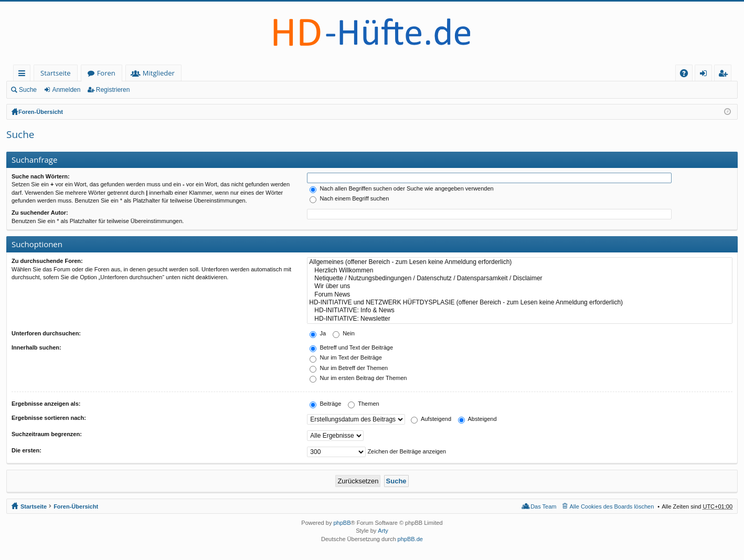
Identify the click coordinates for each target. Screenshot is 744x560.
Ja (318, 333)
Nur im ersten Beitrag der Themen (358, 378)
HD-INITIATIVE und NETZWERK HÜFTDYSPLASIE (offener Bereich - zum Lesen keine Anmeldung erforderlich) (520, 303)
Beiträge (325, 404)
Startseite (56, 73)
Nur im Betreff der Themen (349, 368)
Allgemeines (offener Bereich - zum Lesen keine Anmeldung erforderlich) (520, 262)
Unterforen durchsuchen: (46, 333)
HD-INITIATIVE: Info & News (520, 310)
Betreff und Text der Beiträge (351, 347)
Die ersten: (26, 450)
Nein (344, 333)
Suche (28, 90)
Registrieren (113, 90)
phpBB (342, 523)
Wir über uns (520, 286)
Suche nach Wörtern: (41, 176)
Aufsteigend (431, 419)
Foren (106, 73)
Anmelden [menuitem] (706, 75)
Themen (363, 404)
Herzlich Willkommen (520, 271)
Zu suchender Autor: (40, 213)
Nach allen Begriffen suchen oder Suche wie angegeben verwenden (401, 188)
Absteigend (477, 419)
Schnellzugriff (24, 75)
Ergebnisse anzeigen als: (46, 404)
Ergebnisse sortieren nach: (49, 418)
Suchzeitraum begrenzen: (47, 434)
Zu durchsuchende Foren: (47, 261)
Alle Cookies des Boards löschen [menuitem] (612, 506)
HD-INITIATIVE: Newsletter (520, 319)
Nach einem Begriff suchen (349, 198)
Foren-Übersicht (41, 112)
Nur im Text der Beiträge (346, 357)
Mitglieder (159, 73)
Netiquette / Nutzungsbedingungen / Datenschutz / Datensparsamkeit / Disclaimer (520, 278)
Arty (383, 531)
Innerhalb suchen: (36, 347)
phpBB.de (410, 539)
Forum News (520, 295)
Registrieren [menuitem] (725, 75)
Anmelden (66, 90)
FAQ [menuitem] (687, 75)
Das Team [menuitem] (543, 506)
